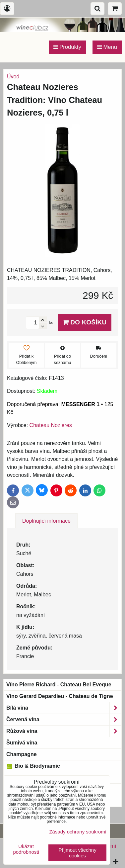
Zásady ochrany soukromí (78, 832)
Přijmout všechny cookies (78, 853)
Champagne (22, 754)
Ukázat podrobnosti (26, 849)
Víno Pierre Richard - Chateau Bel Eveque (59, 685)
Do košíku (85, 322)
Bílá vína (64, 708)
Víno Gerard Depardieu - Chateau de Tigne (60, 696)
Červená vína (64, 720)
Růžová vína (64, 731)
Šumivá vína (22, 743)
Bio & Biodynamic (33, 766)
